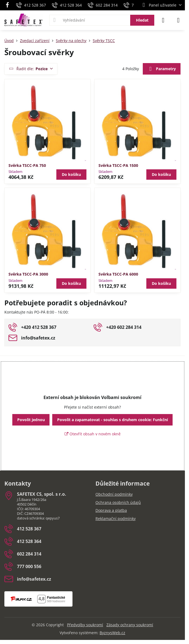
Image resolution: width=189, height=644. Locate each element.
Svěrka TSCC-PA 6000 (118, 274)
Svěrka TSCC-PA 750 (27, 165)
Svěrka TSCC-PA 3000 (28, 274)
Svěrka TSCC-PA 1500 (118, 165)
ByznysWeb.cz (112, 633)
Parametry (162, 69)
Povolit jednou (31, 420)
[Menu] (178, 20)
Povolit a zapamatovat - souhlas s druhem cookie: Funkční (113, 420)
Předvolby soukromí (85, 625)
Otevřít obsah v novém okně (93, 434)
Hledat (142, 20)
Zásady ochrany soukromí (130, 625)
